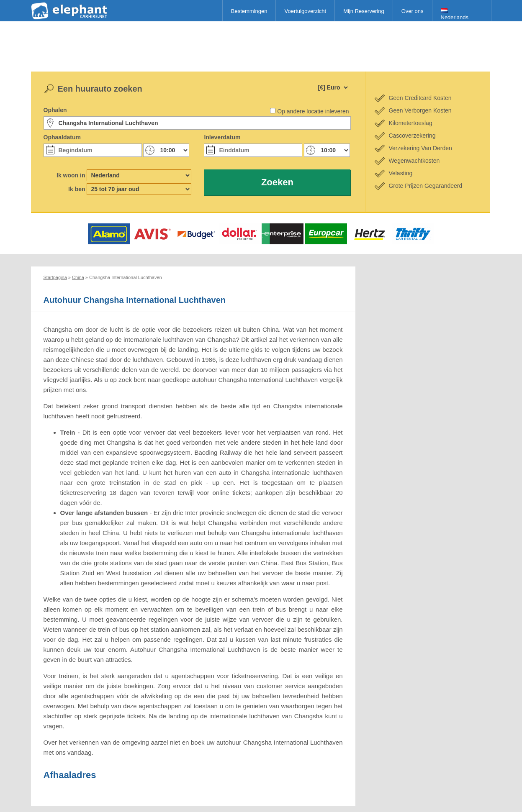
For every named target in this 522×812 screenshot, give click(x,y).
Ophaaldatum (62, 137)
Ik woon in (71, 175)
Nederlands (455, 14)
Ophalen (55, 110)
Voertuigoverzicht (305, 11)
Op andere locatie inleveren (313, 111)
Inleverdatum (222, 137)
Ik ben (77, 189)
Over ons (413, 11)
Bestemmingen (249, 11)
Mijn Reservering (364, 11)
